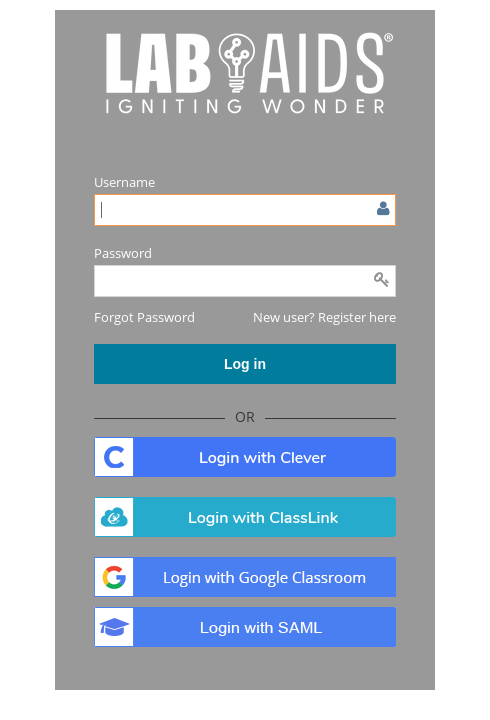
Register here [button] (357, 317)
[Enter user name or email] (245, 210)
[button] (144, 317)
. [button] (245, 457)
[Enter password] (245, 281)
